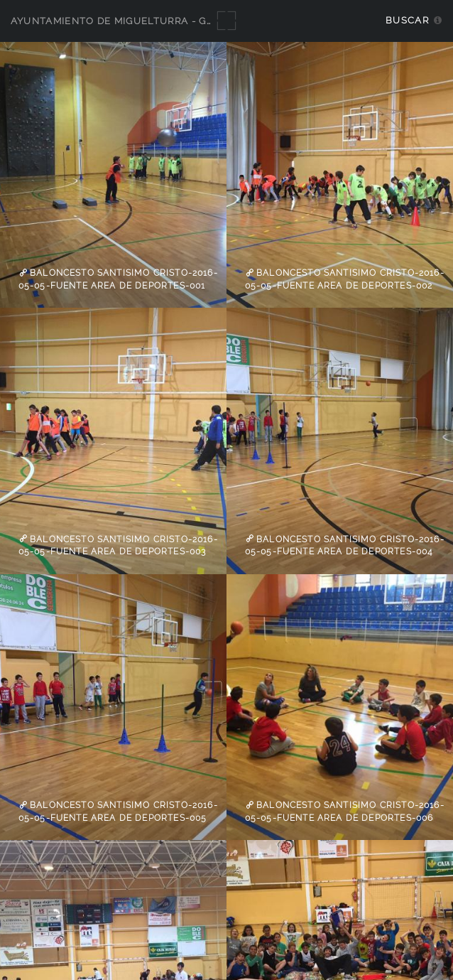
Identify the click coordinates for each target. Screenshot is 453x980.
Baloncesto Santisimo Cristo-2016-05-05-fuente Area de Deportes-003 (118, 545)
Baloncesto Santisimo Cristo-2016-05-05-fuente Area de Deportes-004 (345, 545)
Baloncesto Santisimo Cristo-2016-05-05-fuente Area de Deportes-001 (118, 279)
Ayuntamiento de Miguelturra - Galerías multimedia (165, 21)
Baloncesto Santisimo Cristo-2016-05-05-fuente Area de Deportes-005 (118, 812)
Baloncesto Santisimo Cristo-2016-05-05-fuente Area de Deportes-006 (345, 812)
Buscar (407, 20)
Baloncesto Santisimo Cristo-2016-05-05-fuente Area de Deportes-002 (345, 279)
